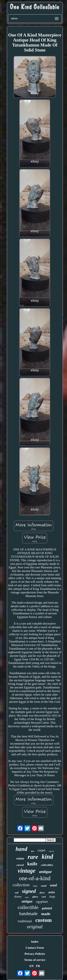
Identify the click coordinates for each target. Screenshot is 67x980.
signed (29, 891)
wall (17, 893)
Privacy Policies (35, 954)
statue (20, 858)
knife (32, 864)
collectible (28, 907)
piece (35, 897)
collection (21, 885)
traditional (25, 921)
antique (45, 872)
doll (32, 851)
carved (20, 865)
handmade (28, 914)
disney (18, 897)
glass (27, 897)
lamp (35, 886)
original (35, 927)
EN (32, 966)
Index (35, 942)
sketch (51, 851)
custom (44, 920)
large (52, 897)
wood (44, 886)
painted (47, 908)
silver (42, 893)
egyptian (42, 902)
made (46, 914)
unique (27, 901)
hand (21, 849)
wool (54, 885)
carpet (41, 850)
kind (47, 857)
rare (33, 857)
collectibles (47, 865)
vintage (27, 871)
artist (52, 892)
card (44, 897)
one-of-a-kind (35, 878)
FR (38, 966)
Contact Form (35, 948)
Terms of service (35, 960)
